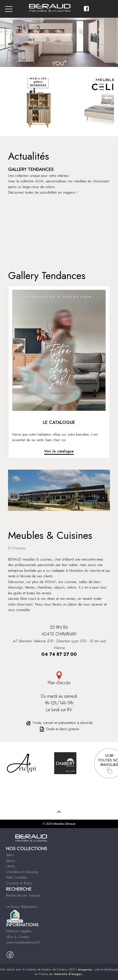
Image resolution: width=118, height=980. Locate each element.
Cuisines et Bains (19, 883)
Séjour (11, 861)
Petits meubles (17, 877)
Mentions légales (19, 931)
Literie (10, 866)
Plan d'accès (59, 679)
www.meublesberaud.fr (23, 942)
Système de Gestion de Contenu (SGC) (59, 970)
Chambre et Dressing (22, 872)
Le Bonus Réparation (21, 907)
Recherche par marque (23, 895)
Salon (10, 855)
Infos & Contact (18, 937)
